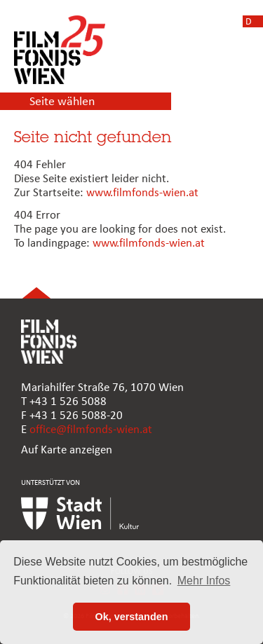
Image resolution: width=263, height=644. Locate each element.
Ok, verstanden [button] (132, 617)
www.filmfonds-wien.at (142, 193)
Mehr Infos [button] (204, 581)
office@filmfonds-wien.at (91, 430)
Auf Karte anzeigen (67, 450)
